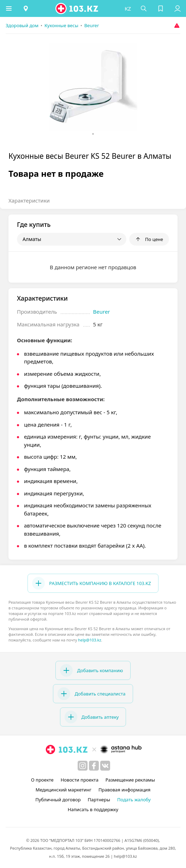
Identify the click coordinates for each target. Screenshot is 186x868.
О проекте (42, 780)
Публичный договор (58, 800)
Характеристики (29, 200)
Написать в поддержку (93, 809)
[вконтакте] (105, 766)
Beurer (102, 312)
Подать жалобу (134, 800)
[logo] (77, 8)
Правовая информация (124, 790)
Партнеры (99, 800)
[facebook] (94, 766)
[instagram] (83, 766)
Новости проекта (80, 780)
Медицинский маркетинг (64, 790)
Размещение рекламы (130, 780)
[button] (9, 8)
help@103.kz (89, 640)
